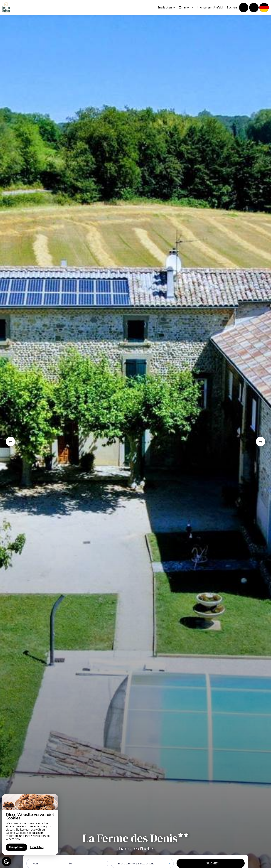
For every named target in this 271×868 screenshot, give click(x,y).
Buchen (232, 8)
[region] (30, 825)
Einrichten (37, 847)
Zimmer (186, 8)
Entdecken (166, 8)
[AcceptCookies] (7, 861)
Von (35, 863)
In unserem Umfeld (210, 8)
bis (71, 863)
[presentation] (10, 442)
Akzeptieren (16, 847)
